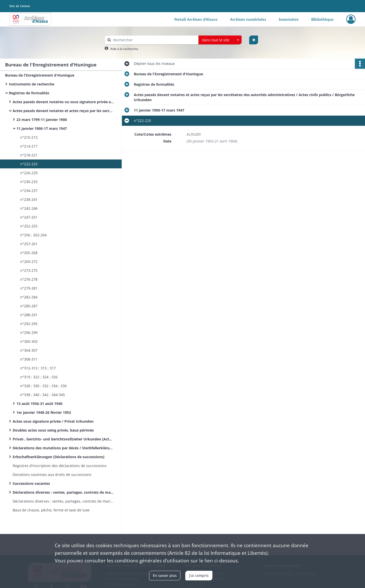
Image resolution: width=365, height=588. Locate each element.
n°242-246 (29, 208)
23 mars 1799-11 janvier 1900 (42, 120)
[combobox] (220, 40)
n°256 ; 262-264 (33, 235)
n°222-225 (29, 164)
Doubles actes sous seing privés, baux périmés (53, 430)
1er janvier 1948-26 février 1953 (44, 412)
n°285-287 (29, 306)
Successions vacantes (31, 483)
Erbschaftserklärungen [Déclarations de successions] (59, 457)
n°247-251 (29, 217)
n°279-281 (29, 288)
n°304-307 (29, 350)
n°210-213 (29, 137)
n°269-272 (29, 262)
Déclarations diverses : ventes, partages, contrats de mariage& (63, 501)
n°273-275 (29, 270)
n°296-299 (29, 333)
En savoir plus (165, 575)
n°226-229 (29, 173)
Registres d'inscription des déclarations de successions (60, 466)
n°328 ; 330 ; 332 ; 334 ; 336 (43, 386)
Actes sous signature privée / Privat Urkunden (53, 421)
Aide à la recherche (124, 49)
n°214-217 (29, 146)
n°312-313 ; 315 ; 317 (38, 368)
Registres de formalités (29, 93)
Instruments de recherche (32, 84)
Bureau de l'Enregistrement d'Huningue (40, 75)
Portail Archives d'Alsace (196, 19)
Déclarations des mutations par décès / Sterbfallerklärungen (63, 448)
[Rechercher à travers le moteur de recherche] (154, 40)
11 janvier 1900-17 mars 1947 (42, 128)
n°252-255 (29, 226)
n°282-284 (29, 297)
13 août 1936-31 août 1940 (39, 404)
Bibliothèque (322, 19)
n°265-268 (29, 253)
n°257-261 (29, 244)
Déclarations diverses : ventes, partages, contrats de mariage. (63, 492)
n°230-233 (29, 182)
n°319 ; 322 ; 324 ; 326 (39, 377)
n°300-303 (29, 341)
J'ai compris (199, 575)
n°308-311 (29, 359)
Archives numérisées (248, 19)
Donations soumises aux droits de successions (52, 475)
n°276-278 (29, 279)
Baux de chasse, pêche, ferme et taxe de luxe (51, 510)
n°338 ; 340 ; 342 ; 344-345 (43, 395)
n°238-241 (29, 199)
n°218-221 (29, 155)
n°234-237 (29, 191)
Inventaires (289, 19)
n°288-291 (29, 315)
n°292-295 (29, 324)
